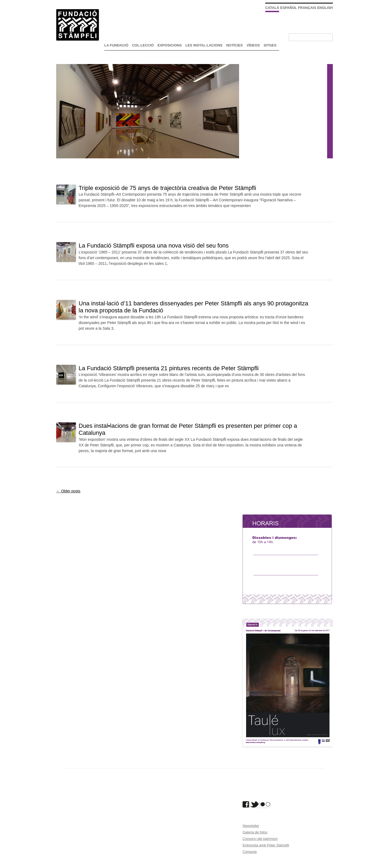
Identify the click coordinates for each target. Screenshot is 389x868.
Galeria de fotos (255, 832)
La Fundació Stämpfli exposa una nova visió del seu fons (154, 246)
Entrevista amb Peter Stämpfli (266, 845)
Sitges (270, 45)
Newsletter (251, 826)
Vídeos (253, 45)
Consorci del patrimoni (260, 839)
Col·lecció (143, 45)
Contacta (250, 852)
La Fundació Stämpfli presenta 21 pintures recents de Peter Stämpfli (169, 368)
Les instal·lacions (204, 45)
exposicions (170, 45)
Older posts (68, 491)
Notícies (234, 45)
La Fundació (116, 45)
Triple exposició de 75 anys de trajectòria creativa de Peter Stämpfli (167, 188)
